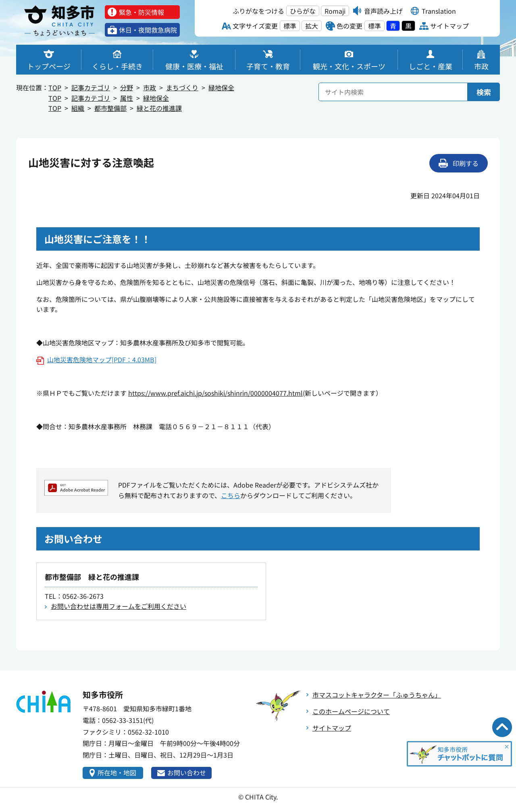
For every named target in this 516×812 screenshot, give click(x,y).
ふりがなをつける (258, 11)
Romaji (335, 11)
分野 (127, 87)
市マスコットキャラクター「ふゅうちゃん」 (377, 695)
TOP (55, 87)
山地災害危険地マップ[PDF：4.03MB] (102, 359)
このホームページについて (351, 711)
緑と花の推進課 (159, 108)
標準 (290, 26)
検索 (484, 92)
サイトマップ (332, 728)
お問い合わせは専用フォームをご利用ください (119, 606)
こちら (231, 495)
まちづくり (182, 87)
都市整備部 (110, 108)
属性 (127, 98)
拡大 (312, 26)
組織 (78, 108)
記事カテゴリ (91, 87)
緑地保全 (221, 87)
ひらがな (303, 11)
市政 (150, 87)
